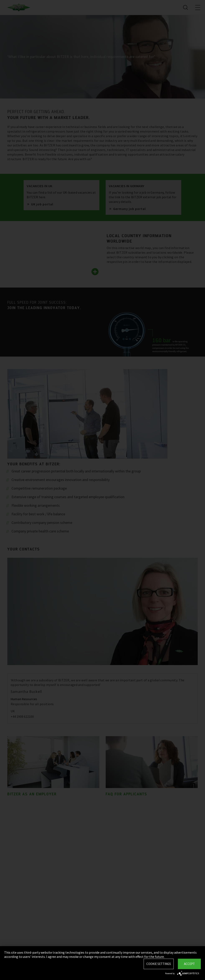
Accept (189, 964)
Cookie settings (159, 964)
